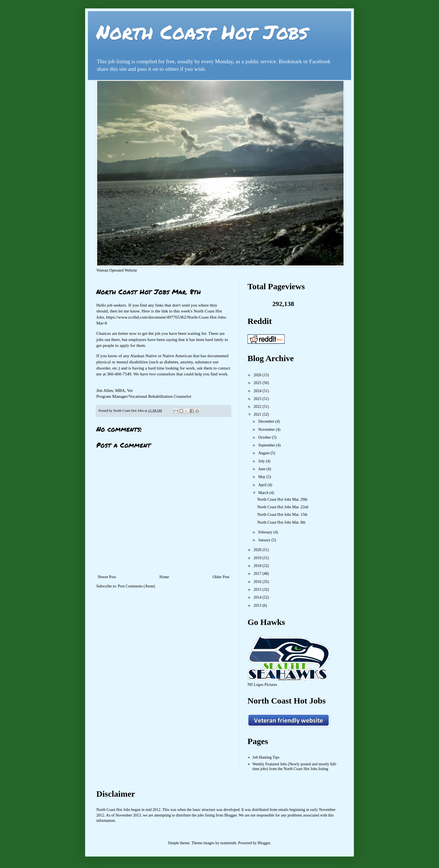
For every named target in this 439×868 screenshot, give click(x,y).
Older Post (221, 577)
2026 (258, 375)
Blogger (264, 843)
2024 (258, 391)
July (262, 461)
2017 (258, 574)
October (265, 437)
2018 (258, 566)
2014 (258, 597)
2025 (258, 383)
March (264, 493)
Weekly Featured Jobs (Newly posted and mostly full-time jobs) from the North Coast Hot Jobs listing (295, 766)
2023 (258, 399)
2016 (258, 582)
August (264, 453)
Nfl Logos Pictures (262, 685)
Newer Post (107, 577)
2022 (258, 407)
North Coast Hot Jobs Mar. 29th (282, 499)
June (262, 469)
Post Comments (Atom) (136, 586)
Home (164, 577)
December (267, 421)
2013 (258, 605)
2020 (258, 550)
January (265, 540)
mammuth (228, 843)
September (267, 445)
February (266, 532)
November (267, 430)
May (262, 477)
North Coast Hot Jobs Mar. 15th (282, 515)
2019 (258, 558)
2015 (258, 590)
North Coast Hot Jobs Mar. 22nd (283, 507)
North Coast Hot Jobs (202, 32)
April (263, 485)
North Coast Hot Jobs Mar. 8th (281, 522)
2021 (258, 414)
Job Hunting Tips (266, 757)
